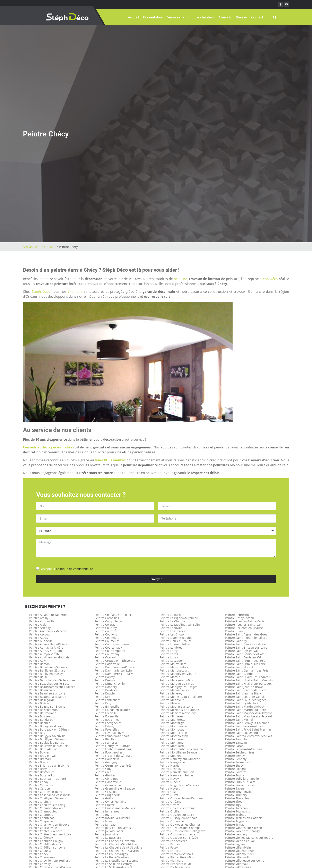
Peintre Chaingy (40, 802)
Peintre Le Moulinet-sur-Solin (180, 625)
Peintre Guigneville (108, 795)
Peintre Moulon (170, 756)
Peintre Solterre (236, 772)
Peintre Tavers (235, 788)
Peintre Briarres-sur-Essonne (49, 765)
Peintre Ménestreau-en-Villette (181, 697)
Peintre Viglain (235, 844)
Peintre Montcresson (174, 736)
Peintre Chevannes (42, 857)
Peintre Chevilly (40, 864)
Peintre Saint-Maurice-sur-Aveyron (249, 713)
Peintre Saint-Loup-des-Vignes (246, 700)
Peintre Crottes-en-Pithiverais (115, 661)
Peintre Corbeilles (107, 618)
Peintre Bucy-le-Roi (42, 775)
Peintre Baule (38, 677)
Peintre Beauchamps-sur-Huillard (52, 687)
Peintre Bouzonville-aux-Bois (49, 746)
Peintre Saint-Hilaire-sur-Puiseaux (248, 684)
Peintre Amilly (39, 618)
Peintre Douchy (105, 693)
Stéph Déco (269, 279)
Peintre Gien (103, 772)
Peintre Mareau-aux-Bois (177, 680)
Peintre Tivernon (236, 808)
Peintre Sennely (236, 759)
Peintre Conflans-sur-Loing (113, 615)
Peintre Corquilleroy (108, 621)
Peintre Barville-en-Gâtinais (48, 667)
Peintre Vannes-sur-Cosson (244, 828)
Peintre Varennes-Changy (242, 831)
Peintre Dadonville (107, 664)
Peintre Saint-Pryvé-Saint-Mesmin (248, 729)
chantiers (75, 292)
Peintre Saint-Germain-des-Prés (247, 670)
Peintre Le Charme (172, 621)
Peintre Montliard (172, 746)
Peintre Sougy (234, 775)
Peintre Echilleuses (108, 700)
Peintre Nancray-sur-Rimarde (180, 759)
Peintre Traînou (236, 815)
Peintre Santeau (236, 743)
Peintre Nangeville (172, 762)
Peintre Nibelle (170, 782)
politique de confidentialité (74, 569)
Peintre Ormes (170, 805)
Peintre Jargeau (105, 824)
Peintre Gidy (103, 769)
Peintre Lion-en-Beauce (176, 641)
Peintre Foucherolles (109, 752)
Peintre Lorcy (169, 651)
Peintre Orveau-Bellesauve (178, 808)
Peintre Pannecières (173, 841)
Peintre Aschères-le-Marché (48, 631)
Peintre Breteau (40, 759)
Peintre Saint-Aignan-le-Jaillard (246, 638)
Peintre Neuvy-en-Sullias (177, 775)
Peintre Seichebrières (240, 752)
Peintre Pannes (170, 844)
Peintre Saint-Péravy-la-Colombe (247, 723)
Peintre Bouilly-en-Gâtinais (48, 739)
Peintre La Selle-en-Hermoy (113, 864)
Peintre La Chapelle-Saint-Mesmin (118, 844)
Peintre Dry (102, 697)
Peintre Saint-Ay (236, 641)
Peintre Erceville (106, 713)
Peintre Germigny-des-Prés (113, 765)
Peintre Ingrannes (107, 811)
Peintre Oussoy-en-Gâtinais (178, 818)
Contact (257, 17)
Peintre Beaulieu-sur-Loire (47, 693)
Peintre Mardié (170, 677)
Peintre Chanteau (41, 815)
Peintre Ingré (103, 815)
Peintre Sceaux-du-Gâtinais (244, 749)
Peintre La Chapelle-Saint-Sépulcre (118, 847)
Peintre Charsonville (43, 828)
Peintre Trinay (235, 824)
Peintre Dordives (106, 690)
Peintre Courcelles (107, 641)
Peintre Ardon (39, 625)
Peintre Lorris (169, 654)
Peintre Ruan (234, 631)
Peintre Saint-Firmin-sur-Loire (245, 664)
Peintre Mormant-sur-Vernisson (181, 749)
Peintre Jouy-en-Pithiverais (113, 828)
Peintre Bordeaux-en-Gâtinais (50, 729)
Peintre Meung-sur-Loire (176, 706)
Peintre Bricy (38, 769)
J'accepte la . (67, 569)
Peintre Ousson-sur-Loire (177, 815)
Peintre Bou (37, 733)
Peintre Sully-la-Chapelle (242, 779)
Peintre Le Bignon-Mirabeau (179, 618)
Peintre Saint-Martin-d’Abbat (245, 706)
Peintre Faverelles (107, 729)
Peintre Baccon (40, 664)
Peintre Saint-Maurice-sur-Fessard (249, 716)
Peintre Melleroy (171, 693)
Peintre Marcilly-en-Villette (178, 674)
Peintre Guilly (104, 798)
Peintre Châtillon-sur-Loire (47, 847)
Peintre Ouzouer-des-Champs (180, 828)
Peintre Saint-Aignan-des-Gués (246, 634)
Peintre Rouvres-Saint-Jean (243, 625)
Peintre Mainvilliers (173, 664)
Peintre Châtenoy (41, 838)
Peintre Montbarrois (174, 726)
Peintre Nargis (170, 765)
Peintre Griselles (106, 792)
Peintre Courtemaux (108, 647)
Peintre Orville (170, 811)
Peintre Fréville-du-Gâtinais (113, 756)
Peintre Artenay (40, 628)
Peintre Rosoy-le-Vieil (239, 618)
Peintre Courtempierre (110, 651)
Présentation (153, 17)
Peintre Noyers (170, 788)
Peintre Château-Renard (46, 831)
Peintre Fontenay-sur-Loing (113, 749)
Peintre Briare (39, 762)
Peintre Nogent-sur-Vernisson (180, 785)
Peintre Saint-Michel (239, 720)
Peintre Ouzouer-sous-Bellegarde (183, 831)
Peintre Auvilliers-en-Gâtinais (49, 657)
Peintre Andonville (42, 621)
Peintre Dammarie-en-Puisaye (115, 667)
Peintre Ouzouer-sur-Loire (178, 834)
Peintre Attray (39, 638)
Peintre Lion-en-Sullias (175, 644)
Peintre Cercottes (41, 785)
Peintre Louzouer (171, 661)
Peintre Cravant (105, 657)
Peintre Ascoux (39, 634)
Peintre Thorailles (237, 798)
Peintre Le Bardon (172, 615)
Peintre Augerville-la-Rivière (48, 644)
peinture (180, 279)
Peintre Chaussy (40, 851)
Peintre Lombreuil (172, 647)
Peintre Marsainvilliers (175, 690)
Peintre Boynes (40, 752)
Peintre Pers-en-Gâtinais (176, 854)
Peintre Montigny (171, 743)
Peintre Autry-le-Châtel (45, 654)
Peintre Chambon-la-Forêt (47, 808)
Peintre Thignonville (239, 792)
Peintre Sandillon (237, 739)
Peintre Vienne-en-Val (240, 841)
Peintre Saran (234, 746)
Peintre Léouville (171, 628)
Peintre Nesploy (171, 769)
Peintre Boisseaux (41, 716)
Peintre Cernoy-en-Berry (46, 792)
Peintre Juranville (106, 834)
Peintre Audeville (41, 641)
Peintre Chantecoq (42, 818)
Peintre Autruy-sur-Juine (46, 651)
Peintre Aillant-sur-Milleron (48, 615)
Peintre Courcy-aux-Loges (112, 644)
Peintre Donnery (106, 687)
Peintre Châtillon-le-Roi (45, 844)
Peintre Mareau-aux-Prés (177, 684)
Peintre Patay (169, 847)
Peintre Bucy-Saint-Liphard (48, 779)
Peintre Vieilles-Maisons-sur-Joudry (249, 838)
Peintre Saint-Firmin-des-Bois (245, 661)
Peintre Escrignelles (108, 723)
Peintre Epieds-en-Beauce (112, 710)
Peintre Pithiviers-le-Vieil (176, 864)
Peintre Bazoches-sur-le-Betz (49, 684)
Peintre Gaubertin (107, 759)
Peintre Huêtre (105, 805)
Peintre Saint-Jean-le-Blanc (243, 693)
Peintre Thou (234, 802)
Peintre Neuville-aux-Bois (177, 772)
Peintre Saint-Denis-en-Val (243, 657)
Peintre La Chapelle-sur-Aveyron (117, 851)
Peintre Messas (170, 703)
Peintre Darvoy (105, 677)
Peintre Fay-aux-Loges (110, 733)
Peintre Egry (103, 703)
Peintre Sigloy (234, 765)
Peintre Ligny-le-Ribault (176, 638)
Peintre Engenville (107, 706)
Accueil (133, 17)
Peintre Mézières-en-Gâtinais (180, 710)
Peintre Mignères (171, 716)
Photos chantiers (202, 17)
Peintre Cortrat (105, 625)
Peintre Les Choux (172, 634)
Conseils (225, 17)
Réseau (241, 17)
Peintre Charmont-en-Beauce (49, 824)
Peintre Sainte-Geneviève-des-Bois (249, 736)
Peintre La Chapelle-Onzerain (115, 841)
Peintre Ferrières (106, 743)
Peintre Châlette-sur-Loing (47, 805)
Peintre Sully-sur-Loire (240, 782)
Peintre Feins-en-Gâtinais (112, 736)
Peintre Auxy (38, 661)
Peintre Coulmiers (107, 638)
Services (176, 17)
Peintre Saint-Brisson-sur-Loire (246, 647)
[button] (275, 17)
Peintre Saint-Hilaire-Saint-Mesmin (249, 680)
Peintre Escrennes (107, 720)
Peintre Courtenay (107, 654)
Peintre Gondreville (108, 782)
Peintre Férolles (105, 739)
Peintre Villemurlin (238, 857)
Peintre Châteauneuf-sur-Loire (50, 834)
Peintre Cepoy (39, 782)
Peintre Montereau (173, 739)
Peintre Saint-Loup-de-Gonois (245, 697)
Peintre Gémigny (106, 762)
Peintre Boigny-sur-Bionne (47, 706)
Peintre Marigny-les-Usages (179, 687)
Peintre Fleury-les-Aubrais (112, 746)
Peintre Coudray (106, 628)
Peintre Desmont (106, 680)
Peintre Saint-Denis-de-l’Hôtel (245, 654)
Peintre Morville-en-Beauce (178, 752)
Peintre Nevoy (169, 779)
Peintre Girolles (105, 775)
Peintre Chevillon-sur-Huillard (50, 861)
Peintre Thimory (236, 795)
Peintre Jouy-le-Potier (109, 831)
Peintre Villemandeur (240, 851)
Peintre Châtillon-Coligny (46, 841)
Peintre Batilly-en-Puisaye (47, 674)
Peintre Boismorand (43, 713)
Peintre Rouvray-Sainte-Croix (245, 621)
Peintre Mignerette (173, 720)
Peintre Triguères (237, 821)
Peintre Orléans (170, 802)
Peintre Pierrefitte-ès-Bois (177, 857)
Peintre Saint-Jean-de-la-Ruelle (246, 690)
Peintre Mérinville (172, 700)
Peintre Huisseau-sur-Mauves (115, 808)
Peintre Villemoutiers (239, 854)
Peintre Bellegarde (42, 700)
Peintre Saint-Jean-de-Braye (244, 687)
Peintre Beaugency (42, 690)
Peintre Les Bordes (172, 631)
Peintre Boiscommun (44, 710)
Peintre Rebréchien (238, 615)
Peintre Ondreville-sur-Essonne (181, 798)
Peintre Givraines (106, 779)
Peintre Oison (169, 792)
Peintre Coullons (106, 634)
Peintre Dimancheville (110, 684)
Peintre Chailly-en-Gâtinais (48, 798)
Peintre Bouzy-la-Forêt (44, 749)
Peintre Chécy (39, 854)
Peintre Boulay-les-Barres (47, 743)
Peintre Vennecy (236, 834)
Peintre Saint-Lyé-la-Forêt (242, 703)
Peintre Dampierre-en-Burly (114, 674)
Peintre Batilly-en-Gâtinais (47, 670)
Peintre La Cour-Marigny (111, 854)
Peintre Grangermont (109, 785)
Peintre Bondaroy (41, 720)
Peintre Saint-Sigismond (241, 733)
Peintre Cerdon (40, 788)
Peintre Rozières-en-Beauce (244, 628)
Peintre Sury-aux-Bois (240, 785)
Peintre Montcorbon (173, 733)
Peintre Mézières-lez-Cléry (178, 713)
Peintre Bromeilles (42, 772)
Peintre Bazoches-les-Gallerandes (52, 680)
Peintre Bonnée (40, 723)
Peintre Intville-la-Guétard (112, 818)
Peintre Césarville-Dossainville (50, 795)
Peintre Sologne (236, 769)
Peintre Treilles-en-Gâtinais (244, 818)
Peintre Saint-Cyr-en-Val (241, 651)
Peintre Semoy (235, 756)
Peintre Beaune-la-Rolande (48, 697)
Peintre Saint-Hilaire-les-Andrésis (248, 677)
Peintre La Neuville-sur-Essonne (116, 861)
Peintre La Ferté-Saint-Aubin (114, 857)
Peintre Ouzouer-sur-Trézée (179, 838)
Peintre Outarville (172, 821)
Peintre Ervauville (107, 716)
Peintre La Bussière (108, 838)
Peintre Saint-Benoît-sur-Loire (245, 644)
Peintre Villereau (236, 864)
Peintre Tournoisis (237, 811)
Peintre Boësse (39, 703)
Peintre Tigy (233, 805)
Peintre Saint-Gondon (240, 674)
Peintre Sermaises (237, 762)
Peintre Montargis (172, 723)
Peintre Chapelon (41, 821)
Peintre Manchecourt (174, 670)
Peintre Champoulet (43, 811)
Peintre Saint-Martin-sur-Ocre (245, 710)
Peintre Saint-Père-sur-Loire (244, 726)
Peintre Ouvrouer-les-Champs (180, 824)
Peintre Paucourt (171, 851)
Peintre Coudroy (106, 631)
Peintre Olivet (169, 795)
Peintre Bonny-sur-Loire (46, 726)
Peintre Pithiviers (171, 861)
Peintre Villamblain (238, 847)
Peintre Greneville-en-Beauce (115, 788)
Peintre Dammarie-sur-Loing (114, 670)
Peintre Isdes (103, 821)
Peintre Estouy (104, 726)
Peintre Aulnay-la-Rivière (46, 647)
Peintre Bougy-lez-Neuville (47, 736)
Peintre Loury (169, 657)
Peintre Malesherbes (174, 667)
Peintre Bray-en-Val (42, 756)
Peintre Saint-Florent (239, 667)
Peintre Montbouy (172, 729)
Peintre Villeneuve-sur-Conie (245, 861)
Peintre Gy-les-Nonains (110, 802)
